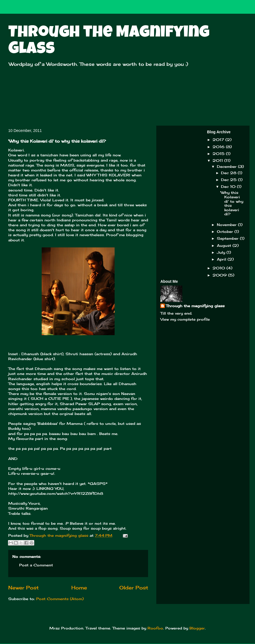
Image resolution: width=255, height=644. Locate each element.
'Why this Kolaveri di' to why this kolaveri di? (232, 203)
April (222, 259)
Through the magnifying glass (195, 306)
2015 (219, 154)
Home (79, 587)
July (222, 252)
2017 (219, 140)
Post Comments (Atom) (60, 599)
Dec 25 (229, 180)
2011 (218, 160)
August (225, 245)
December (227, 166)
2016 (219, 147)
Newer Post (23, 587)
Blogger (197, 628)
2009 (220, 275)
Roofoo (155, 628)
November (227, 225)
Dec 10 (229, 187)
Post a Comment (36, 565)
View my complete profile (185, 319)
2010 (219, 268)
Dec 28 (229, 173)
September (228, 238)
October (226, 231)
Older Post (134, 587)
